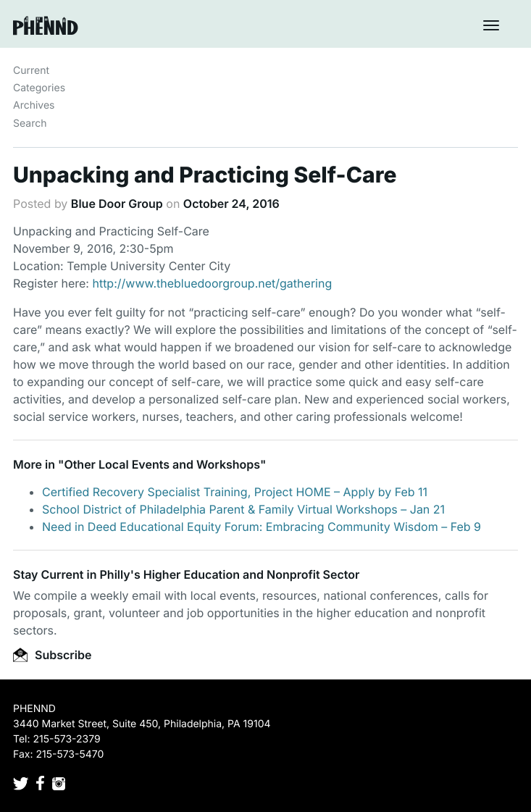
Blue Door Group (117, 204)
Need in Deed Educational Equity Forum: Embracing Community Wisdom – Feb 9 (262, 527)
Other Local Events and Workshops (162, 464)
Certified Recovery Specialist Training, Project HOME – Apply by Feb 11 (235, 492)
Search (30, 124)
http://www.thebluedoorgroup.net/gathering (212, 283)
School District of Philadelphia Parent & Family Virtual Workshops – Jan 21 (243, 509)
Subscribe (52, 655)
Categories (39, 88)
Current (31, 71)
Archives (34, 105)
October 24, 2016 (231, 204)
